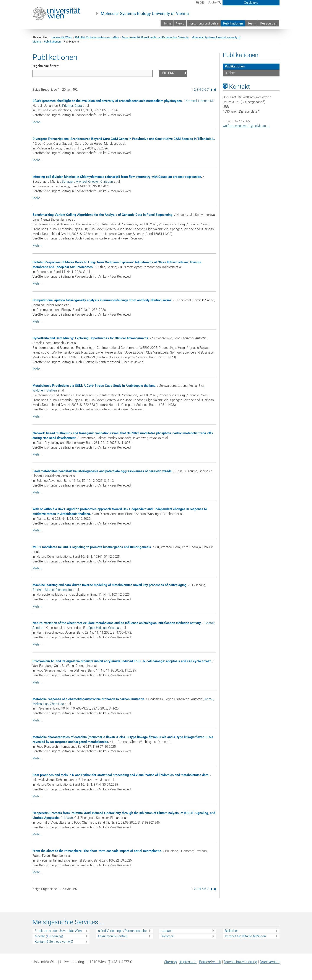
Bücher (230, 73)
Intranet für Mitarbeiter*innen (245, 936)
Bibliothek (232, 931)
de (200, 3)
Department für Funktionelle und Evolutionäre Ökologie (155, 37)
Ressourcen (269, 23)
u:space (167, 931)
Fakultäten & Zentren (113, 936)
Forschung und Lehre (204, 23)
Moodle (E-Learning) (49, 936)
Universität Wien (62, 37)
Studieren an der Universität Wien (58, 931)
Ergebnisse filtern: (46, 66)
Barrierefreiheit (210, 962)
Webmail (167, 936)
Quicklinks (251, 3)
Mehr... (37, 122)
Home (167, 23)
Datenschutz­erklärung (240, 962)
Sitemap (171, 962)
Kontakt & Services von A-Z (54, 942)
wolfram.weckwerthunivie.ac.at (246, 126)
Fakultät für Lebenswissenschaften (97, 37)
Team (251, 23)
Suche (214, 2)
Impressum (188, 962)
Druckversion (270, 962)
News (180, 23)
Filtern (168, 73)
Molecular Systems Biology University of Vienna (145, 14)
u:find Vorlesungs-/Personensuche (122, 931)
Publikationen (233, 23)
